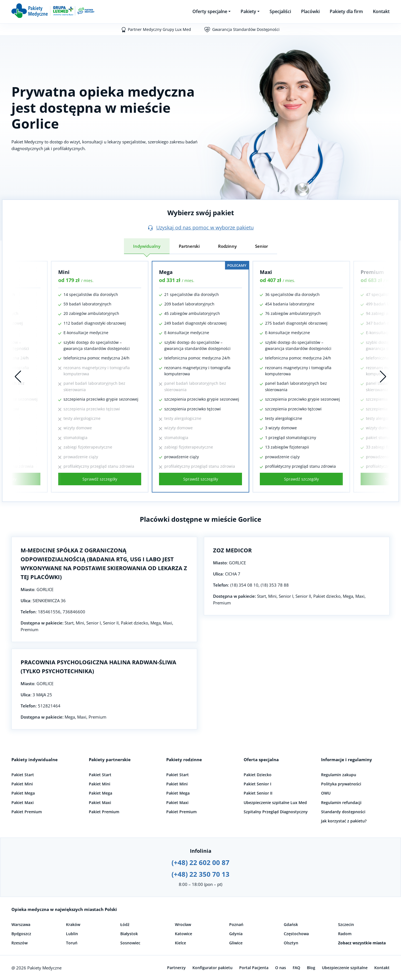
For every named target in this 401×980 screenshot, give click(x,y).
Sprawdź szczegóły (100, 479)
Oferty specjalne (210, 11)
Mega (166, 272)
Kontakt (381, 11)
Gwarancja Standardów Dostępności (246, 29)
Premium (372, 272)
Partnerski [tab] (189, 246)
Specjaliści (280, 11)
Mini (64, 272)
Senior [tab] (261, 246)
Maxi (266, 272)
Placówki (310, 11)
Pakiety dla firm (346, 11)
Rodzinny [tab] (227, 246)
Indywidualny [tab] (147, 246)
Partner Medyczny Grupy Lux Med (159, 29)
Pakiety (248, 11)
